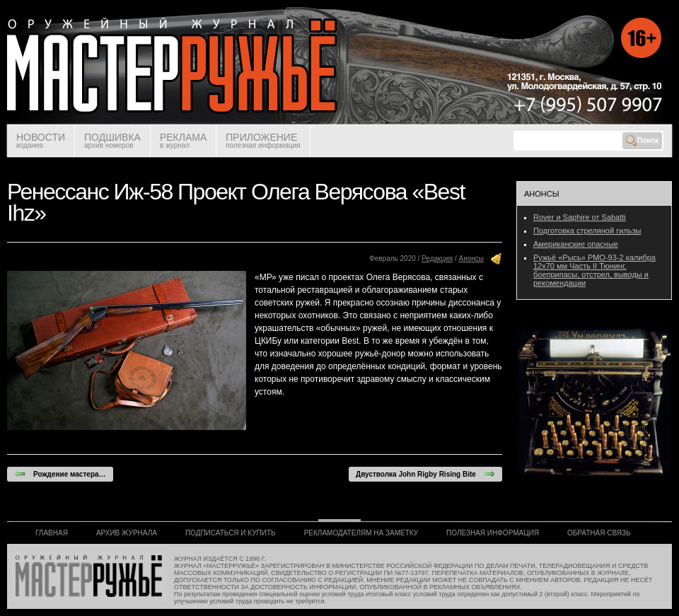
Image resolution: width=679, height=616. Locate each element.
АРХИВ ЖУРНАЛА (127, 533)
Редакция (437, 258)
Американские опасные (576, 244)
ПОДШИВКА (112, 140)
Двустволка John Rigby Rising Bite (425, 474)
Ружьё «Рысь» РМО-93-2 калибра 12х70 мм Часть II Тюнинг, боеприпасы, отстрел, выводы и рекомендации (594, 270)
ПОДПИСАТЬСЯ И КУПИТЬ (231, 533)
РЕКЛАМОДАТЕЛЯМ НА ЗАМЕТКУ (361, 533)
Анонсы (471, 258)
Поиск (642, 141)
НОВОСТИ (41, 140)
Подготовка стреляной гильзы (587, 231)
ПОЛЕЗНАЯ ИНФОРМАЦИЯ (493, 533)
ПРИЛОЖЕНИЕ (263, 140)
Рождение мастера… (60, 474)
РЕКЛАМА (183, 140)
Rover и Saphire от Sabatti (580, 217)
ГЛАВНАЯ (52, 533)
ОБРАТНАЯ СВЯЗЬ (599, 533)
